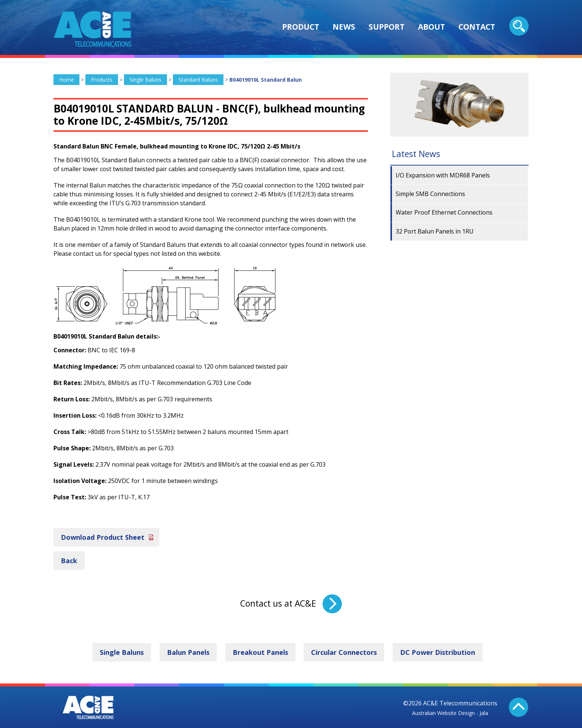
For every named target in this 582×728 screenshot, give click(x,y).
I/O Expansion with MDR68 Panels (443, 175)
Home (66, 80)
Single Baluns (145, 80)
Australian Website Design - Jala (450, 713)
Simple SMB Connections (430, 194)
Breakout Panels (260, 652)
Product (301, 27)
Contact (477, 27)
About (431, 27)
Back (69, 560)
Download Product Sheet (103, 537)
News (344, 27)
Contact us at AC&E (278, 604)
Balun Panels (188, 652)
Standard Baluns (198, 80)
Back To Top (519, 707)
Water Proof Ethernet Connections (444, 212)
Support (387, 27)
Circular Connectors (344, 652)
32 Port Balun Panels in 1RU (435, 231)
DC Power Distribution (439, 652)
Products (102, 80)
